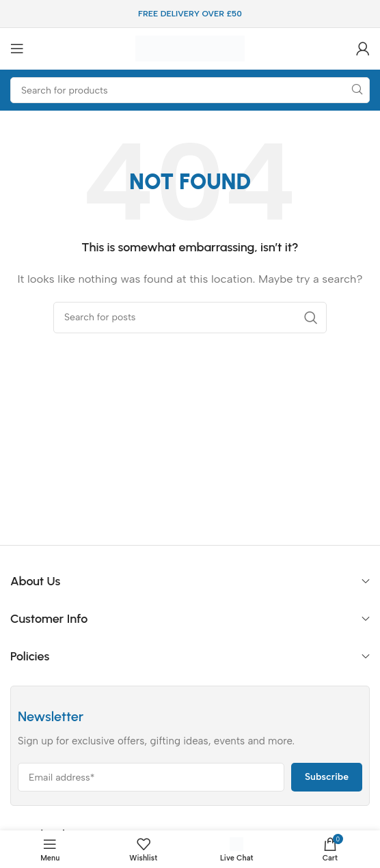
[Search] (190, 90)
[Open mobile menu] (17, 48)
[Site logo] (190, 48)
